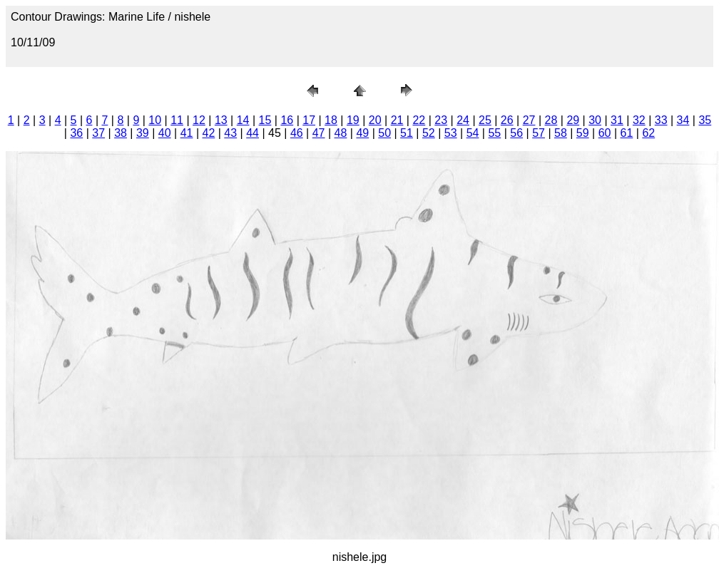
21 (397, 120)
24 (463, 120)
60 (605, 133)
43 (230, 133)
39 (143, 133)
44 (253, 133)
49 (362, 133)
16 (287, 120)
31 (617, 120)
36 (76, 133)
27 (529, 120)
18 (331, 120)
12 (199, 120)
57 (539, 133)
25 (485, 120)
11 (177, 120)
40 (165, 133)
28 (551, 120)
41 (187, 133)
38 (121, 133)
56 (516, 133)
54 (473, 133)
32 (639, 120)
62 (648, 133)
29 (573, 120)
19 (353, 120)
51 (407, 133)
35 (705, 120)
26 (507, 120)
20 (375, 120)
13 (221, 120)
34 (683, 120)
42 (209, 133)
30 (595, 120)
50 (384, 133)
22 (419, 120)
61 (627, 133)
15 (265, 120)
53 (451, 133)
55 (494, 133)
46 (297, 133)
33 (661, 120)
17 (309, 120)
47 (319, 133)
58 (561, 133)
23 (441, 120)
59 (583, 133)
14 (243, 120)
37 (98, 133)
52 (429, 133)
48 (341, 133)
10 (155, 120)
